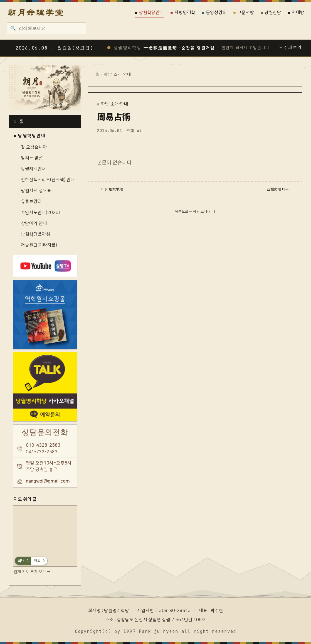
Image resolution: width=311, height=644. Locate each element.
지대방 (296, 13)
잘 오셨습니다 (34, 147)
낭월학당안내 (149, 13)
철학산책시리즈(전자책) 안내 (48, 180)
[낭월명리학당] (45, 88)
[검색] (50, 28)
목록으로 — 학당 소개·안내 (195, 212)
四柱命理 (274, 190)
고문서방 (244, 13)
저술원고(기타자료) (39, 245)
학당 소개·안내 (118, 74)
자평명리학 (183, 13)
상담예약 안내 (34, 223)
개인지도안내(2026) (40, 213)
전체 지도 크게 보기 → (32, 572)
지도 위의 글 (25, 499)
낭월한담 (271, 13)
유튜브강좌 (31, 201)
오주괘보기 (291, 48)
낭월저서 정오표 (36, 191)
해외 (39, 561)
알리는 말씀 (32, 158)
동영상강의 (214, 13)
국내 (23, 561)
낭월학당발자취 (35, 234)
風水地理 (116, 190)
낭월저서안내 (33, 169)
